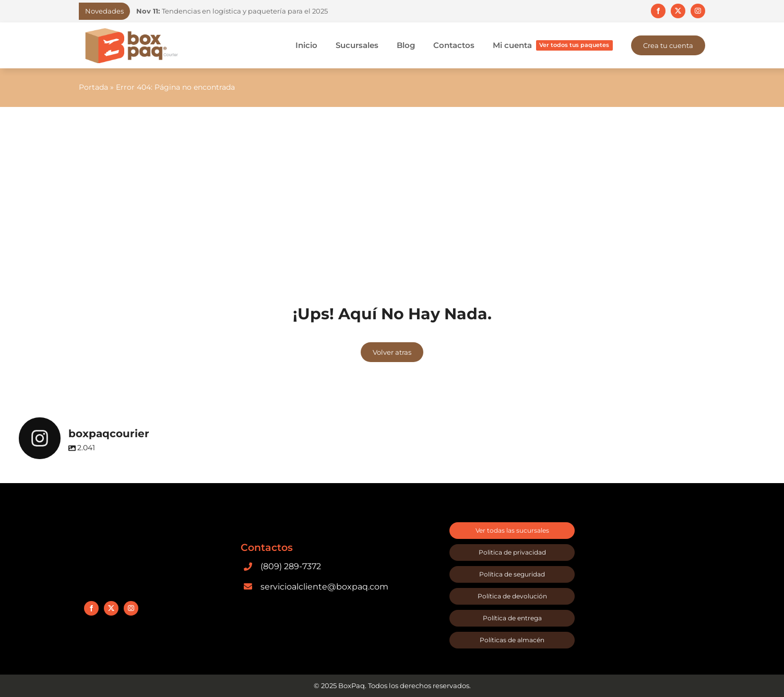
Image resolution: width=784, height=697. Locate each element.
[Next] (372, 11)
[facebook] (658, 11)
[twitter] (678, 11)
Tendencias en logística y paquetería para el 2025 (232, 11)
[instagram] (698, 11)
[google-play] (280, 600)
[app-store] (363, 600)
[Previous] (359, 11)
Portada (93, 87)
